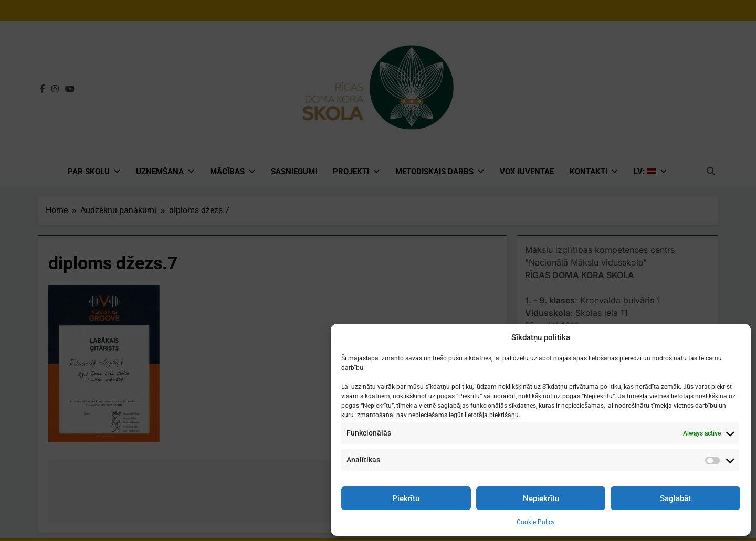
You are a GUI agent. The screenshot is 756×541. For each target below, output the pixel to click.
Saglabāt (675, 498)
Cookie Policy (536, 522)
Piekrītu (406, 498)
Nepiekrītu (541, 498)
